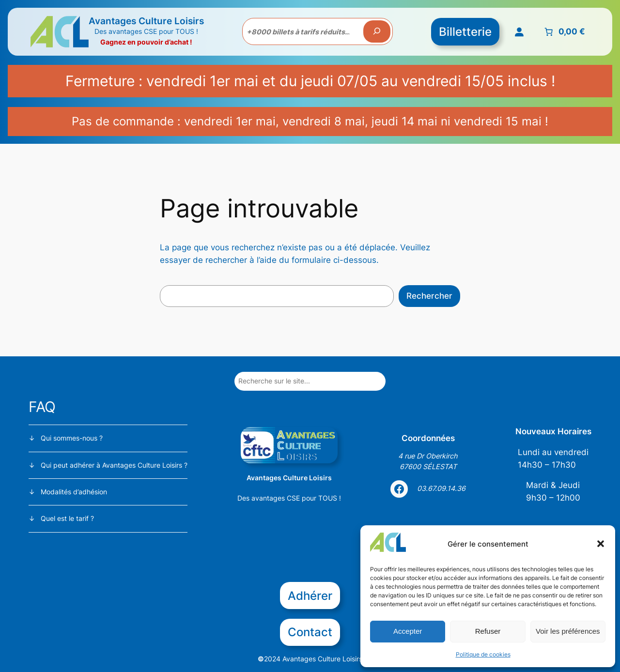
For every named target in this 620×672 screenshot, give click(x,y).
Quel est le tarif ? (67, 518)
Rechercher (429, 296)
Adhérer (310, 596)
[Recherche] (377, 31)
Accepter (408, 631)
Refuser (488, 631)
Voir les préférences (568, 631)
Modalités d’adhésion (74, 492)
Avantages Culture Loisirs (146, 21)
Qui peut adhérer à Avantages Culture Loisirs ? (114, 465)
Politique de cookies (483, 654)
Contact (310, 632)
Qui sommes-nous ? (72, 438)
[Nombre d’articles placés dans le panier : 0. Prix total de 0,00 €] (564, 31)
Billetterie (465, 32)
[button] (601, 544)
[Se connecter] (519, 31)
